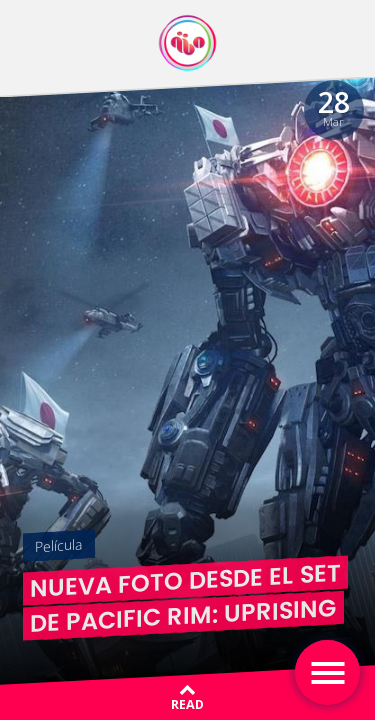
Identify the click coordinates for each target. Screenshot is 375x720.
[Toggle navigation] (327, 672)
